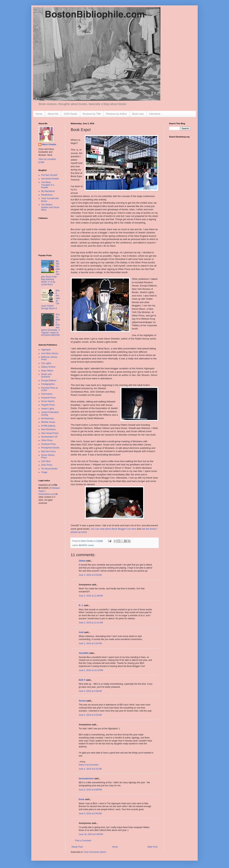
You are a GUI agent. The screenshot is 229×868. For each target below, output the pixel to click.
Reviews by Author (116, 114)
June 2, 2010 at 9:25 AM (90, 575)
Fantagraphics (48, 384)
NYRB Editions (48, 426)
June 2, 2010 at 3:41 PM (90, 643)
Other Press (47, 440)
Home (39, 114)
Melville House (48, 422)
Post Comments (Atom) (95, 852)
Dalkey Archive (48, 367)
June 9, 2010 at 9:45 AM (90, 814)
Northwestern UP (49, 437)
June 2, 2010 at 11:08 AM (91, 596)
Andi (81, 632)
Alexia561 (84, 653)
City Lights (46, 363)
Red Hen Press (48, 451)
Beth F (82, 680)
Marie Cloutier (49, 144)
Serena (82, 701)
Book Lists (138, 114)
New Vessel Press (50, 433)
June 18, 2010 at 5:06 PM (91, 834)
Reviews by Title (92, 114)
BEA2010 (83, 545)
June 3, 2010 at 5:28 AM (90, 691)
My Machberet (48, 191)
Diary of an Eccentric (89, 765)
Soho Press (47, 465)
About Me (53, 114)
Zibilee (82, 561)
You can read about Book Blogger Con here (114, 529)
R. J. (81, 605)
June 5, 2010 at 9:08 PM (90, 790)
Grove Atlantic (48, 401)
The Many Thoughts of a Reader (48, 185)
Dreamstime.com (47, 494)
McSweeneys (47, 418)
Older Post (152, 847)
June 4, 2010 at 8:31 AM (90, 769)
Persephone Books (50, 448)
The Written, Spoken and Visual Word (50, 207)
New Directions (48, 429)
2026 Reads (70, 114)
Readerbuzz (47, 195)
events (91, 545)
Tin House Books (49, 469)
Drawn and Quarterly (46, 375)
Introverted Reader (50, 179)
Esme (82, 799)
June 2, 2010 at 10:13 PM (91, 670)
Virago (44, 472)
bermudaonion (86, 779)
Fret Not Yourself (49, 175)
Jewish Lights (48, 409)
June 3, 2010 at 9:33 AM (90, 715)
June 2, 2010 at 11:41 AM (91, 623)
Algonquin (46, 350)
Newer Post (77, 847)
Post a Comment (83, 841)
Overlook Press (48, 444)
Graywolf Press (48, 398)
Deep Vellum (47, 371)
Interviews (155, 114)
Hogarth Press (48, 405)
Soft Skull (46, 461)
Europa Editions (49, 381)
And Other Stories (50, 353)
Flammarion (47, 394)
